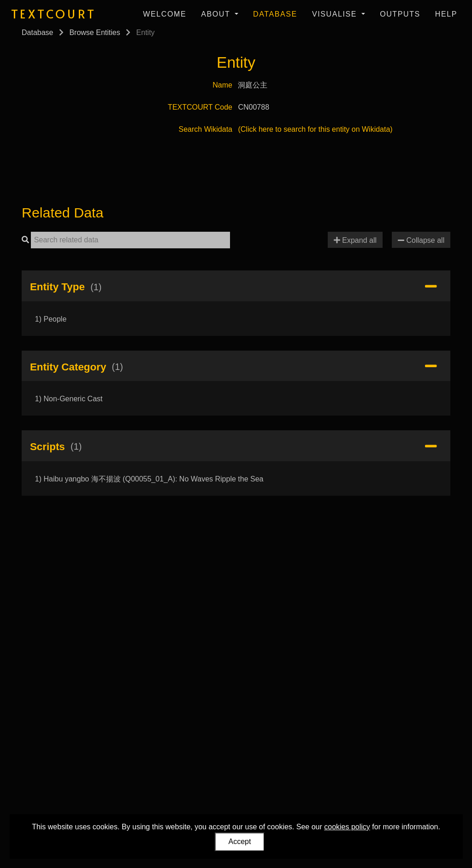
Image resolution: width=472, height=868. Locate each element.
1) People (51, 319)
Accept (240, 842)
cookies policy (347, 827)
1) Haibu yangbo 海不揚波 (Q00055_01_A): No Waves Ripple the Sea (149, 479)
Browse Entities (94, 32)
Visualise (336, 14)
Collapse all (421, 240)
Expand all (355, 240)
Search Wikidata (206, 129)
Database (275, 14)
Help (446, 14)
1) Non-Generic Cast (69, 399)
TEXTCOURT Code (200, 107)
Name (222, 85)
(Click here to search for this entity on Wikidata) (315, 129)
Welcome (165, 14)
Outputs (400, 14)
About (217, 14)
